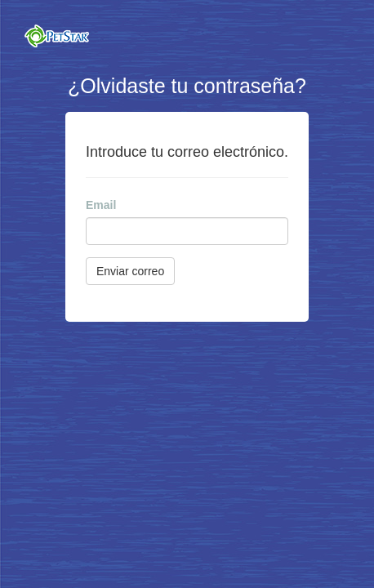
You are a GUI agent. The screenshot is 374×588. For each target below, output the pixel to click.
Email (101, 205)
